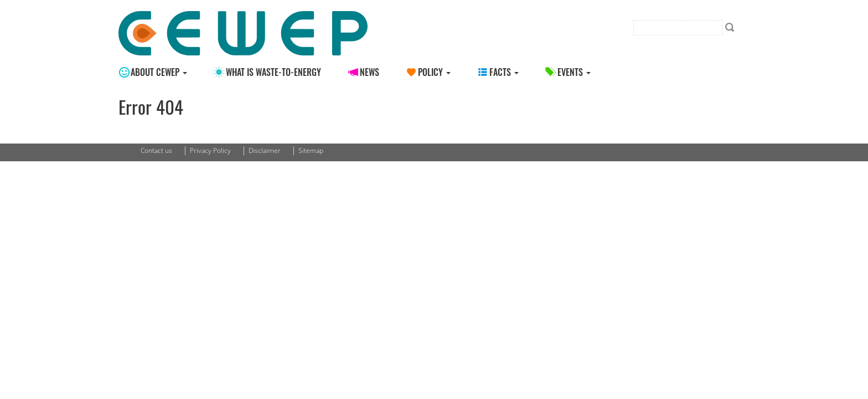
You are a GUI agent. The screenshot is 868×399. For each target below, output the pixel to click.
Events (574, 72)
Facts (504, 72)
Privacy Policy (210, 150)
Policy (434, 72)
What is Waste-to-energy (273, 72)
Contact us (156, 150)
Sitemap (311, 150)
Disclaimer (265, 150)
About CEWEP (159, 72)
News (370, 72)
